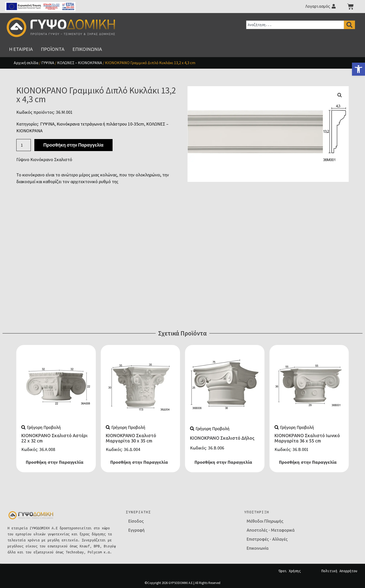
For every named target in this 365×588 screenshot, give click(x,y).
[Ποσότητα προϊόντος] (24, 145)
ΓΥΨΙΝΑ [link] (48, 63)
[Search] (349, 25)
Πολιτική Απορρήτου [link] (339, 571)
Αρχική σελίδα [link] (26, 63)
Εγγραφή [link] (136, 530)
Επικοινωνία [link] (258, 548)
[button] (340, 95)
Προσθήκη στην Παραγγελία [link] (55, 462)
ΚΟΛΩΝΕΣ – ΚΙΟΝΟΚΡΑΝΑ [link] (80, 63)
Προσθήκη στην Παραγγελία (73, 145)
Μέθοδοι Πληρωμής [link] (265, 521)
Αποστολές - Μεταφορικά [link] (271, 530)
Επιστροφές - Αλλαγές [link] (267, 539)
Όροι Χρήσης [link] (290, 571)
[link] (358, 69)
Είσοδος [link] (136, 521)
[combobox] (295, 25)
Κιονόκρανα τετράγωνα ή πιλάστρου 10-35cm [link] (100, 124)
